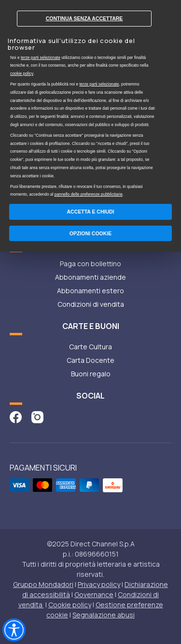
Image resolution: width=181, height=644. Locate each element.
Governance (94, 594)
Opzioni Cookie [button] (91, 233)
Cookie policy (70, 605)
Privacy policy (99, 584)
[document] (90, 100)
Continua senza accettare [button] (84, 18)
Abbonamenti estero (90, 291)
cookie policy (22, 73)
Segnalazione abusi (104, 615)
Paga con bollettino (90, 264)
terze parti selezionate (41, 57)
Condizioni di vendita (91, 304)
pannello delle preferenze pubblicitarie (89, 194)
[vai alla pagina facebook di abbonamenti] (16, 416)
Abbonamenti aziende (90, 277)
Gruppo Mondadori (43, 584)
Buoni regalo (91, 374)
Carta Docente (90, 360)
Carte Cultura (90, 347)
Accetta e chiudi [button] (91, 212)
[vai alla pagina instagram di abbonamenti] (37, 416)
